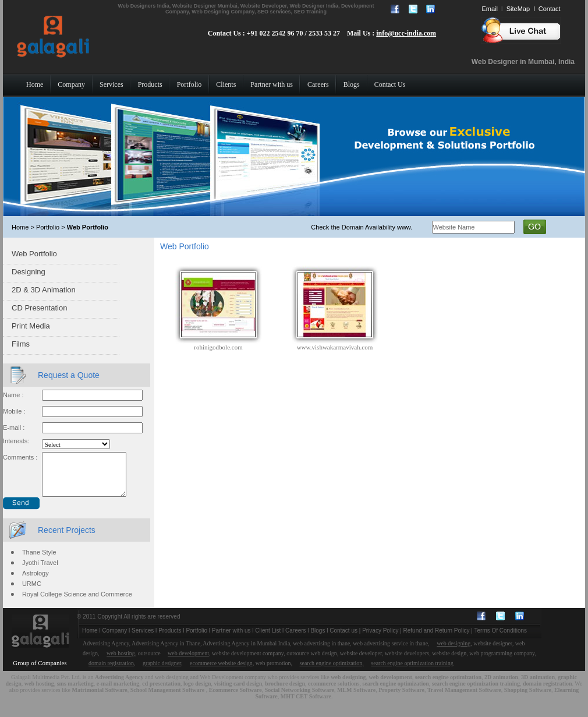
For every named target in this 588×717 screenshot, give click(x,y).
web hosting (121, 662)
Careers (296, 639)
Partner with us (231, 639)
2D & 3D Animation (44, 290)
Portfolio (196, 639)
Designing (29, 272)
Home (90, 639)
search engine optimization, (332, 672)
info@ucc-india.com (406, 33)
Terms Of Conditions (501, 639)
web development (188, 662)
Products (170, 639)
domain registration (111, 672)
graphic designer (162, 672)
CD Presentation (39, 308)
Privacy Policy (380, 639)
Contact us (343, 639)
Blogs (318, 639)
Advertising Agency (119, 686)
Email (490, 9)
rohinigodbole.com (218, 347)
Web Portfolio (34, 254)
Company (114, 639)
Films (21, 344)
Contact (550, 9)
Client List (268, 639)
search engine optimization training (412, 672)
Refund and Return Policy (437, 639)
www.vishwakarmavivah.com (335, 347)
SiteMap (518, 9)
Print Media (31, 326)
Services (143, 639)
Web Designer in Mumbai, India (523, 62)
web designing (454, 652)
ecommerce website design (221, 672)
